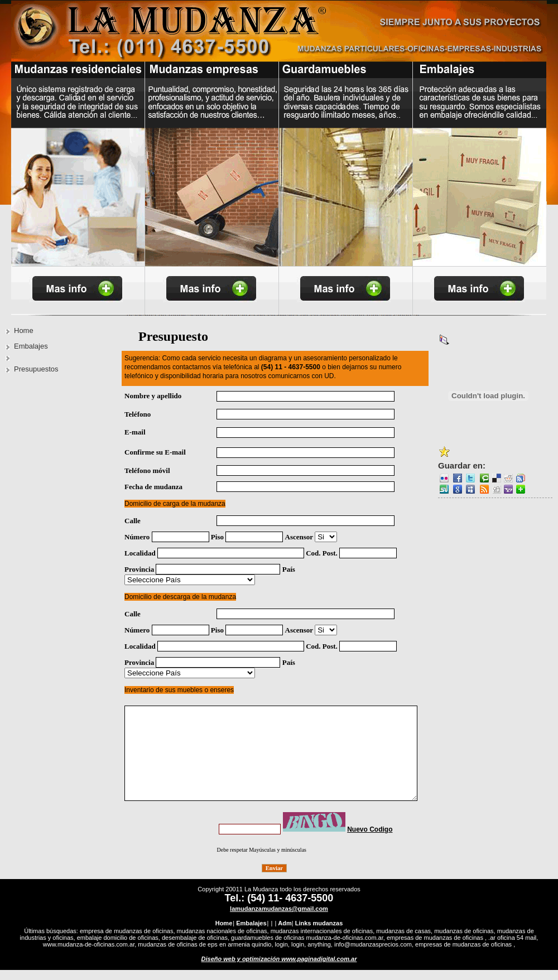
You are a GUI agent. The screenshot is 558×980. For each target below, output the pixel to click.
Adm (285, 913)
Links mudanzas (319, 913)
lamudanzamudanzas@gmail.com (279, 899)
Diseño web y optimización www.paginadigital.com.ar (279, 949)
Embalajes (31, 346)
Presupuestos (36, 369)
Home (24, 330)
